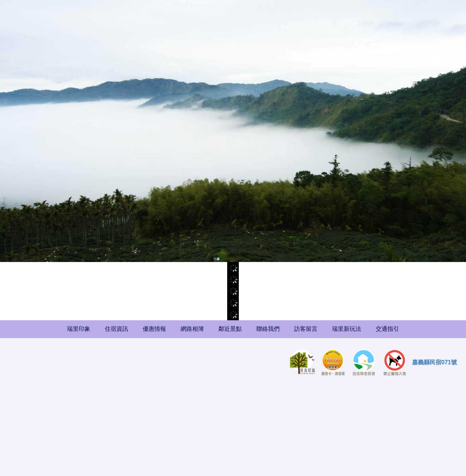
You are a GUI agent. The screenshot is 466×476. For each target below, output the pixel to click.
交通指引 (387, 329)
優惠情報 (154, 329)
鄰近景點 (230, 329)
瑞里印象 (79, 329)
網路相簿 (192, 329)
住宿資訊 (116, 329)
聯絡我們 (268, 329)
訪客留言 (306, 329)
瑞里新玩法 (347, 329)
